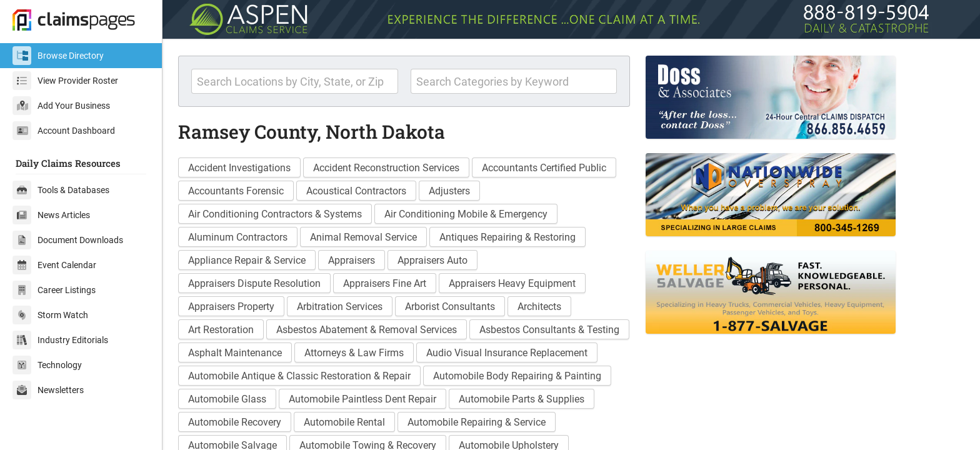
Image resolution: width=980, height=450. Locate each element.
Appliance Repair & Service (247, 260)
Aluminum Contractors (238, 237)
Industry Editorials (60, 340)
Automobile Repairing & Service (477, 422)
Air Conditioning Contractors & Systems (275, 214)
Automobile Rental (344, 422)
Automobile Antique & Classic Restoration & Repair (299, 376)
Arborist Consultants (450, 307)
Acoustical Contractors (356, 191)
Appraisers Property (231, 307)
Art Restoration (221, 330)
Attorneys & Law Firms (354, 353)
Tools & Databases (61, 190)
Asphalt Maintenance (235, 353)
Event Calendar (54, 265)
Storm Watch (50, 315)
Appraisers (352, 260)
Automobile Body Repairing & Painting (517, 376)
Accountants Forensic (236, 191)
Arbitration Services (340, 307)
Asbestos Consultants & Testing (549, 330)
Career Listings (54, 290)
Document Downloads (68, 240)
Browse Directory (58, 56)
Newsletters (48, 390)
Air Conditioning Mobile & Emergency (466, 214)
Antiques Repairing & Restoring (507, 237)
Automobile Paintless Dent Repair (362, 399)
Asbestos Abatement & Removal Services (367, 330)
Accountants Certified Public (544, 168)
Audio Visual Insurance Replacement (507, 353)
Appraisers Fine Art (385, 283)
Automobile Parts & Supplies (522, 399)
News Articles (51, 215)
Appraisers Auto (432, 260)
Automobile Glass (227, 399)
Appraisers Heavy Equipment (512, 283)
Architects (539, 307)
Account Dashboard (64, 131)
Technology (47, 365)
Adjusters (449, 191)
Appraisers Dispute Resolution (254, 283)
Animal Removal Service (363, 237)
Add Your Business (61, 106)
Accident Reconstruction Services (386, 168)
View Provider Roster (65, 81)
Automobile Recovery (235, 422)
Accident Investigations (239, 168)
